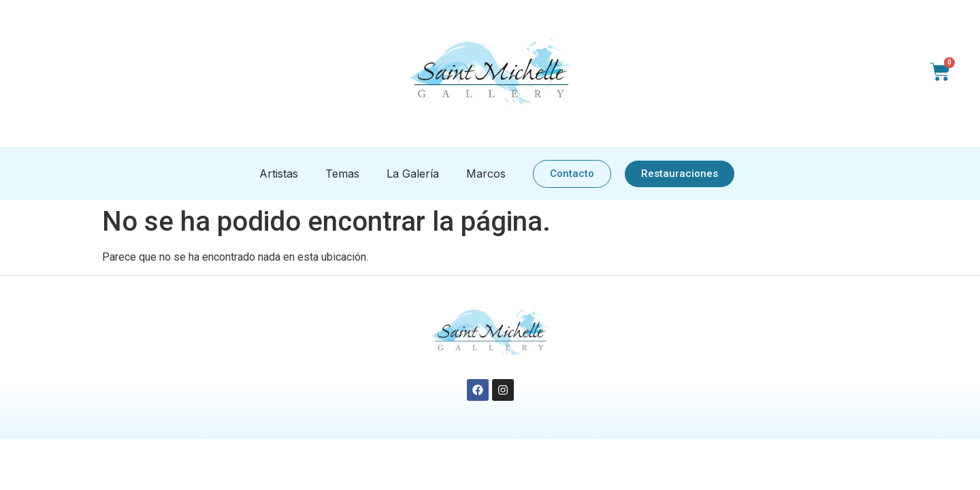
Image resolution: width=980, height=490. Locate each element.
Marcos (486, 174)
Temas (342, 174)
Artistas (279, 174)
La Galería (413, 174)
